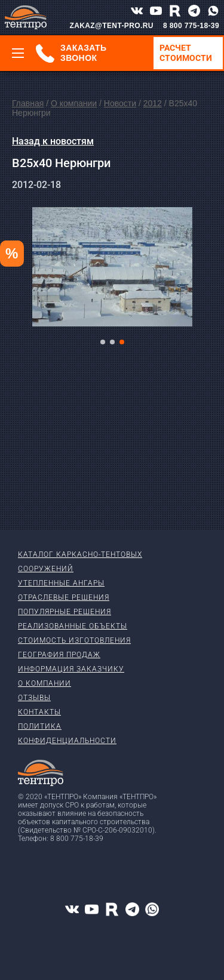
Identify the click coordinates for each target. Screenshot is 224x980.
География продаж (59, 655)
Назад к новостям (53, 141)
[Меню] (18, 53)
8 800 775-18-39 (191, 26)
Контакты (39, 712)
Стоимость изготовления (74, 640)
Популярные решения (65, 612)
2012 (153, 103)
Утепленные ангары (61, 583)
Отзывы (34, 698)
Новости (120, 103)
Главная (28, 103)
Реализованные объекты (73, 626)
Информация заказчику (71, 669)
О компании (74, 103)
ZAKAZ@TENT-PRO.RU (111, 26)
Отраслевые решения (64, 597)
